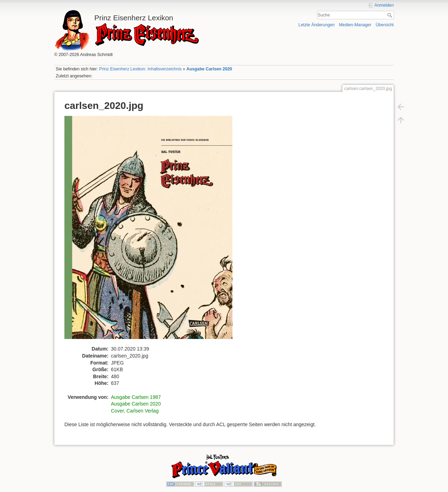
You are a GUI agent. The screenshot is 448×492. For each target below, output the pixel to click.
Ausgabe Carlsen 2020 (209, 69)
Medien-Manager (355, 25)
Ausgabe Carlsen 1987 (136, 397)
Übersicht (385, 25)
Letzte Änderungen (317, 25)
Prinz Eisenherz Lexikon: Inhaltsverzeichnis (140, 69)
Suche (390, 15)
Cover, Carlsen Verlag (135, 411)
